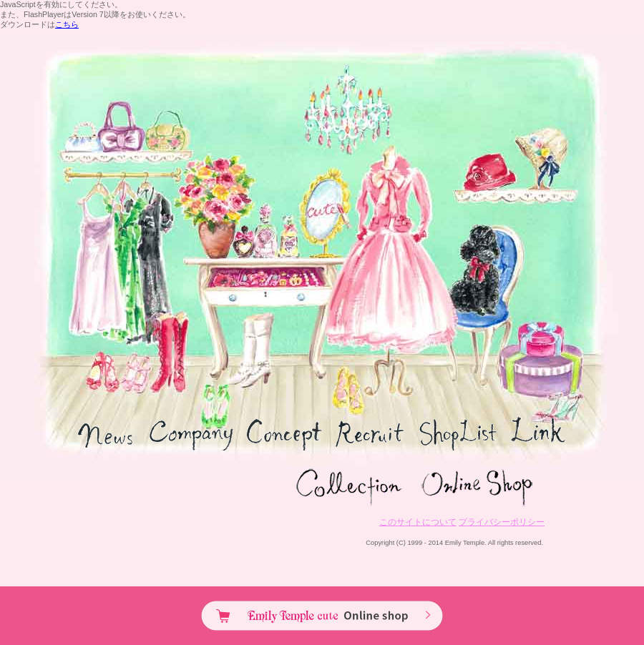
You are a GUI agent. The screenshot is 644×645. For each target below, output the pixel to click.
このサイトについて (418, 522)
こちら (67, 24)
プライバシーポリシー (502, 522)
